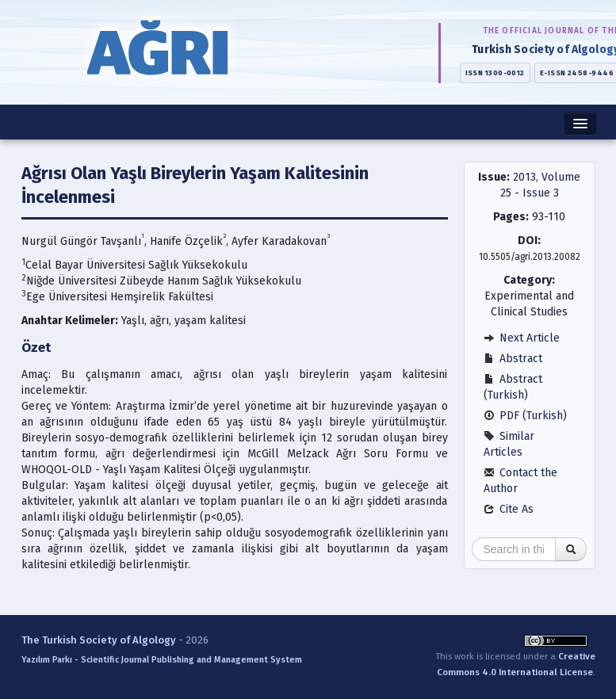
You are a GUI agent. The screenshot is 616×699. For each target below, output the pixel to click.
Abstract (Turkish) (513, 387)
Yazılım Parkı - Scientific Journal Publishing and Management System (162, 660)
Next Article (522, 338)
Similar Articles (509, 444)
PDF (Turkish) (525, 416)
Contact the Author (520, 481)
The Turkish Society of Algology (99, 640)
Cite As (509, 509)
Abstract (513, 359)
